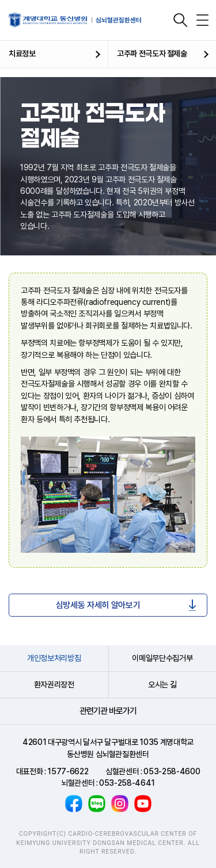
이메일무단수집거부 (162, 658)
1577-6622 (68, 771)
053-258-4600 (172, 771)
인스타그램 (120, 804)
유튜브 (143, 804)
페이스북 (74, 804)
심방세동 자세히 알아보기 (98, 605)
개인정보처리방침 (54, 658)
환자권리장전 (54, 685)
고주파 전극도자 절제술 (152, 53)
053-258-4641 (127, 783)
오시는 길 (162, 685)
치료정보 (22, 53)
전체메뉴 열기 (202, 20)
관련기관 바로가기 (108, 711)
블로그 (97, 804)
